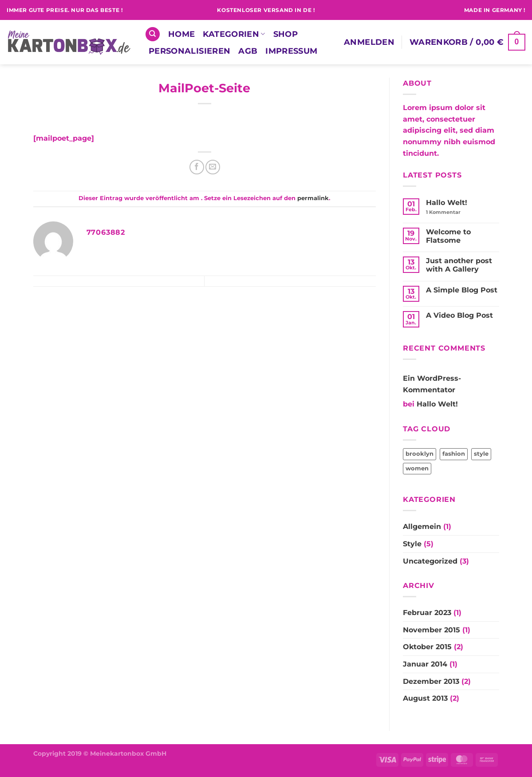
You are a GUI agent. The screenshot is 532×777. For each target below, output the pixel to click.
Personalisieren (189, 51)
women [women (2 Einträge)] (417, 468)
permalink (313, 198)
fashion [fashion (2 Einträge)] (454, 454)
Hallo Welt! (447, 203)
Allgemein (422, 527)
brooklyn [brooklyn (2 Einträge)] (420, 454)
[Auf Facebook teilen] (197, 167)
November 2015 (432, 630)
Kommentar (443, 212)
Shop (286, 34)
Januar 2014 (425, 664)
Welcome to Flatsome (448, 236)
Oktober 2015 (427, 647)
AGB (248, 51)
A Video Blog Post (459, 315)
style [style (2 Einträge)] (481, 454)
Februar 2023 (427, 613)
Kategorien (234, 34)
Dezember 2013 (431, 681)
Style (412, 544)
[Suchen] (153, 34)
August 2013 (425, 698)
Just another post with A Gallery (459, 265)
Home (181, 34)
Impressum (291, 51)
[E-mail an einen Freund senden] (213, 167)
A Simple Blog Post (462, 290)
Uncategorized (430, 561)
